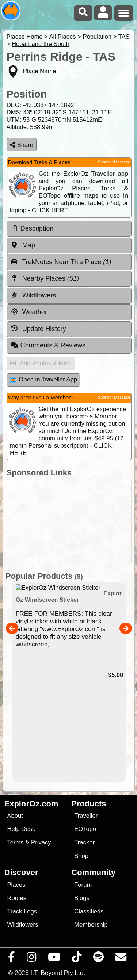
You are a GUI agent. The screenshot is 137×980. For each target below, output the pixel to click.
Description (37, 228)
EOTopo (85, 829)
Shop (81, 856)
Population (97, 37)
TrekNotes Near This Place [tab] (61, 262)
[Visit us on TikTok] (77, 959)
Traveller (86, 816)
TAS (124, 37)
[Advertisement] (69, 521)
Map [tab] (23, 245)
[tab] (69, 229)
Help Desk (21, 829)
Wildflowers (22, 925)
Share (22, 145)
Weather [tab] (29, 312)
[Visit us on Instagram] (32, 959)
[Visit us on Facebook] (12, 959)
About (15, 816)
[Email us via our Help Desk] (121, 959)
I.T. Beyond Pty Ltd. (58, 973)
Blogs (82, 898)
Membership (91, 925)
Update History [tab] (38, 328)
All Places (63, 37)
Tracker (84, 842)
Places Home (25, 37)
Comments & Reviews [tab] (48, 345)
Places (16, 885)
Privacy (41, 842)
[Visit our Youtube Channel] (54, 959)
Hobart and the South (41, 44)
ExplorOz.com (31, 804)
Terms (15, 842)
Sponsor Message (114, 162)
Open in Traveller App (43, 379)
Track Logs (22, 911)
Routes (17, 898)
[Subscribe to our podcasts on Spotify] (99, 959)
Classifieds (89, 911)
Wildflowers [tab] (33, 295)
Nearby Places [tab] (45, 278)
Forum (83, 885)
